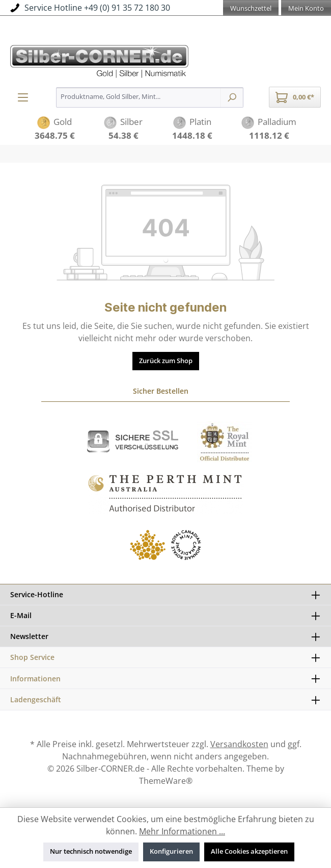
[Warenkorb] (295, 97)
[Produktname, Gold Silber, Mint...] (139, 97)
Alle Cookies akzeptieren (249, 851)
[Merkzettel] (251, 9)
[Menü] (23, 97)
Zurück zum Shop (166, 361)
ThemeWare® (166, 781)
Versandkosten (239, 744)
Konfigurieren (171, 851)
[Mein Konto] (306, 9)
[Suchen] (232, 97)
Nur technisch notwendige (91, 851)
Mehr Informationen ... (182, 831)
